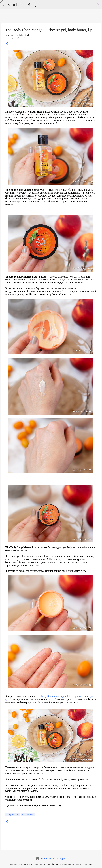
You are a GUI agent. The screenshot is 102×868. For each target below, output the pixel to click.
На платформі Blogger (51, 859)
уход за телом (13, 815)
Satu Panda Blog (22, 5)
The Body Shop (28, 815)
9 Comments (21, 38)
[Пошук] (98, 5)
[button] (7, 44)
